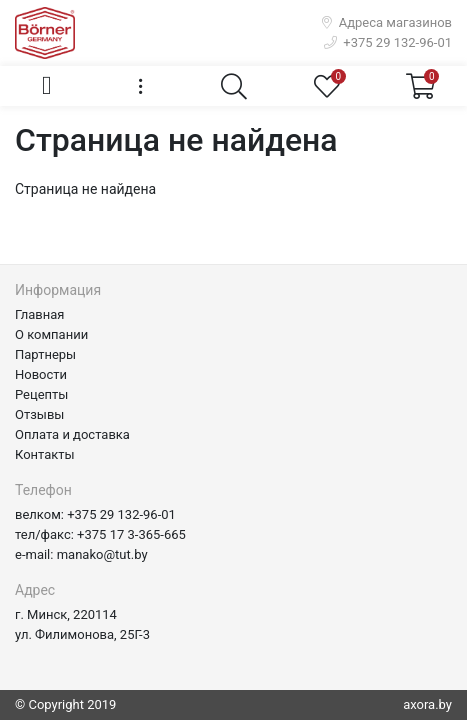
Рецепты (41, 394)
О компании (51, 334)
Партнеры (45, 354)
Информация (58, 290)
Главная (39, 314)
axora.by (427, 704)
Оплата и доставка (72, 434)
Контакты (45, 454)
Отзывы (39, 414)
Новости (41, 374)
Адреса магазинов (387, 22)
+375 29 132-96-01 (388, 42)
